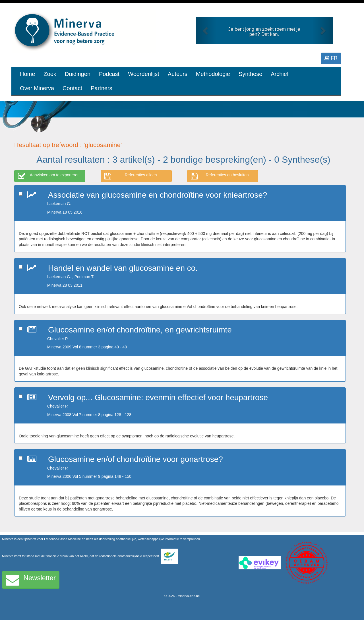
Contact (72, 88)
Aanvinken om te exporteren (49, 176)
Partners (102, 88)
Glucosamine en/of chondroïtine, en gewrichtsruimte (140, 330)
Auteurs (178, 74)
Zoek (50, 74)
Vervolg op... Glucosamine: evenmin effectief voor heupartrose (158, 397)
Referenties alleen (131, 176)
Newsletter (31, 580)
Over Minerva (37, 88)
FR (331, 58)
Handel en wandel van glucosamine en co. (123, 268)
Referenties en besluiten (220, 176)
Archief (280, 74)
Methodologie (213, 74)
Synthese (250, 74)
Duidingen (78, 74)
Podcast (109, 74)
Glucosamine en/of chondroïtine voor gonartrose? (136, 459)
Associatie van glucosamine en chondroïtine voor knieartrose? (158, 195)
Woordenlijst (144, 74)
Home (27, 74)
